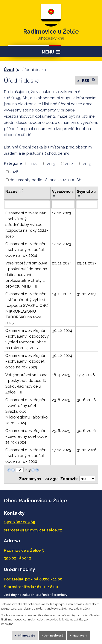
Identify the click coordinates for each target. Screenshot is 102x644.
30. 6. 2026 (86, 400)
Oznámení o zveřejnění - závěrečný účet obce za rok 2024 (26, 436)
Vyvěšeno (63, 191)
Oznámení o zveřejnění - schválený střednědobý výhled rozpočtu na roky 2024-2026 (27, 225)
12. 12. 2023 (62, 213)
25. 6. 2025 (61, 431)
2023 (51, 164)
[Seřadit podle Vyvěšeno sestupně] (54, 197)
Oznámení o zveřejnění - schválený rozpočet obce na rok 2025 (26, 361)
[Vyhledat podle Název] (27, 204)
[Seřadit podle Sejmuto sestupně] (79, 197)
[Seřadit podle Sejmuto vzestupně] (79, 195)
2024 (69, 164)
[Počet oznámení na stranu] (87, 479)
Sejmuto (87, 191)
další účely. (83, 609)
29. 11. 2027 (87, 263)
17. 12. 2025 (62, 450)
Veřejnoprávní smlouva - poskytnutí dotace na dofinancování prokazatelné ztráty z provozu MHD (26, 275)
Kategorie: (13, 163)
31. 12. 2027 (87, 294)
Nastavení (80, 636)
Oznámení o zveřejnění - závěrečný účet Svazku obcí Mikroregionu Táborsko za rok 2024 (27, 411)
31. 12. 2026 (87, 450)
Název (13, 191)
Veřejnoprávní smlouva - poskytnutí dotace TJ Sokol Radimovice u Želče (26, 383)
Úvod (9, 70)
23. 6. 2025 (61, 400)
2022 (33, 164)
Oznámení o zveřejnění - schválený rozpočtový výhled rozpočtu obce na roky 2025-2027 (27, 339)
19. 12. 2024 (62, 294)
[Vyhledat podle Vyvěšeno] (63, 204)
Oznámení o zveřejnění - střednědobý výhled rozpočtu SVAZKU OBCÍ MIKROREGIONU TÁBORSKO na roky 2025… (27, 308)
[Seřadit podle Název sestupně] (23, 191)
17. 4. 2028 (86, 375)
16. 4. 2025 (61, 375)
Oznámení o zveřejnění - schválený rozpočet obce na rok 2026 (26, 456)
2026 (14, 172)
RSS (89, 80)
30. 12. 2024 (62, 330)
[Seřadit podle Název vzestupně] (23, 189)
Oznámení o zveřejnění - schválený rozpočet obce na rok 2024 (26, 250)
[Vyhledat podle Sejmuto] (87, 204)
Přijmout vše (27, 636)
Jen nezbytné (54, 636)
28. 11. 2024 (62, 263)
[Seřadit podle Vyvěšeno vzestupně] (54, 195)
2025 (87, 164)
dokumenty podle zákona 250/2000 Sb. (46, 180)
